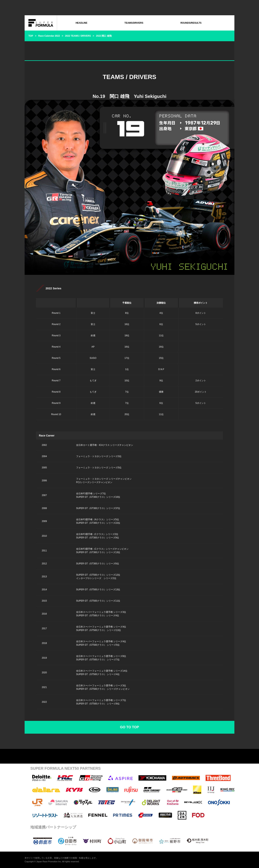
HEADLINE (81, 23)
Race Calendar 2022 (49, 36)
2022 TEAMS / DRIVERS (78, 36)
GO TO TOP (129, 727)
